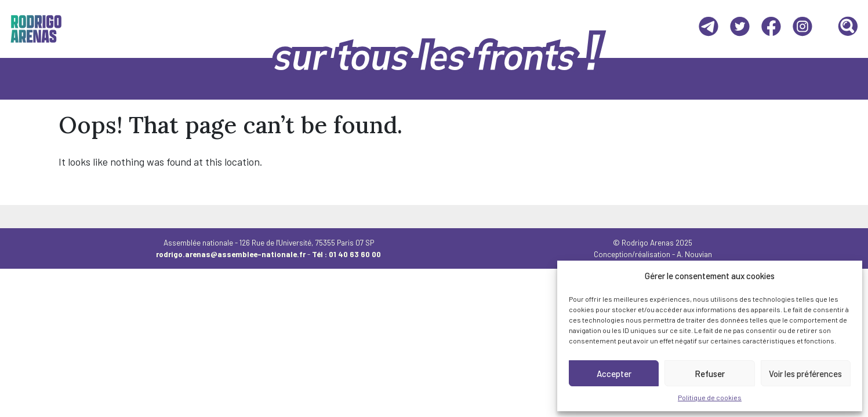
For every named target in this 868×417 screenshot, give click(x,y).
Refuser (710, 374)
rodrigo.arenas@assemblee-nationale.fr (231, 254)
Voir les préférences (805, 374)
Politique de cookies (710, 397)
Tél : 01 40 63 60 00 (346, 254)
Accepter (614, 374)
